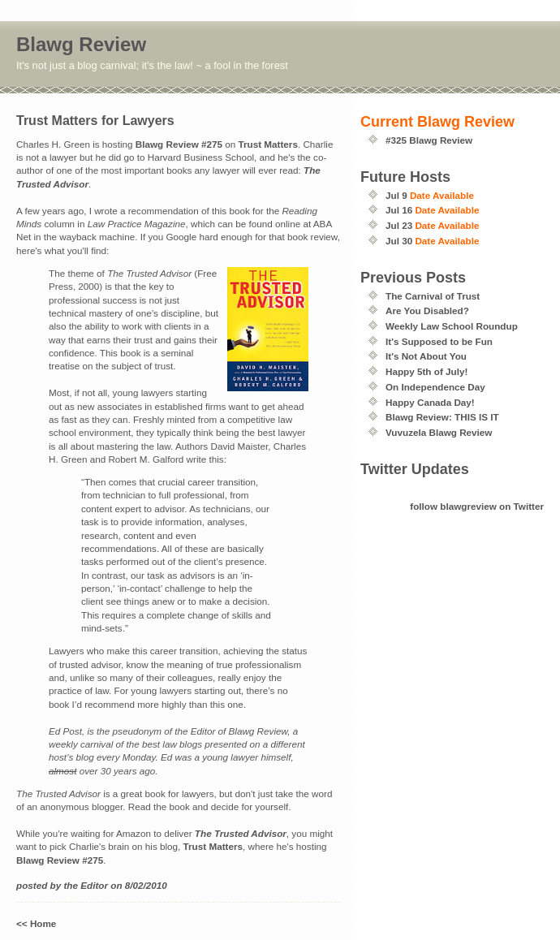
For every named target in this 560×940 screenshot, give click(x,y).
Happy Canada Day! (430, 402)
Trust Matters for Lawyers (95, 121)
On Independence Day (435, 387)
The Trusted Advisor (241, 833)
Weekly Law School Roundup (452, 326)
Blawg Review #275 (179, 144)
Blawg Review (81, 44)
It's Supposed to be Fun (439, 341)
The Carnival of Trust (433, 296)
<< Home (36, 923)
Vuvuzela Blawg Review (439, 432)
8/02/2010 (146, 885)
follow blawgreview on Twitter (477, 506)
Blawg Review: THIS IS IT (442, 417)
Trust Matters (268, 144)
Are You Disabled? (427, 310)
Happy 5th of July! (426, 371)
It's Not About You (426, 356)
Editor (94, 885)
